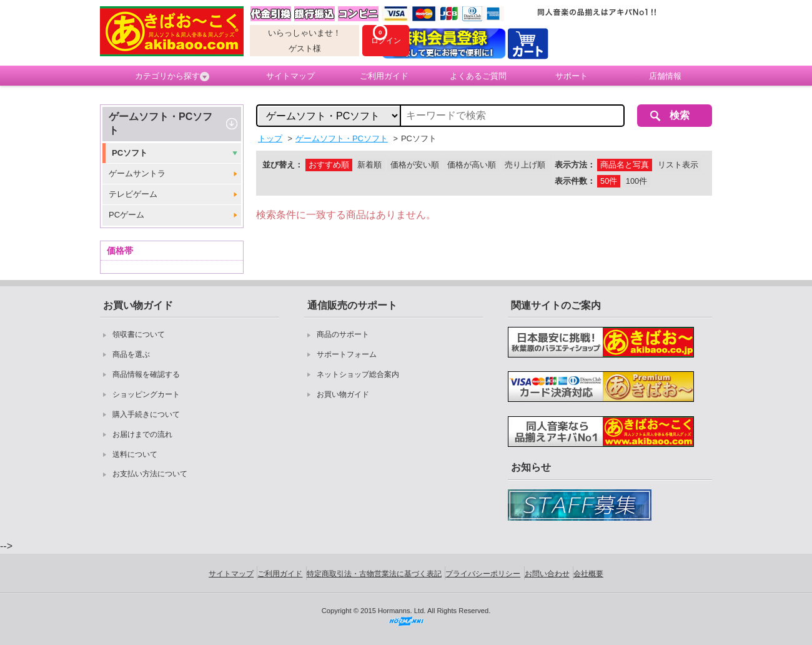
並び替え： (283, 165)
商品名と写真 (625, 165)
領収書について (139, 334)
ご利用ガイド (384, 76)
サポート (572, 76)
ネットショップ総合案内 (358, 374)
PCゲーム (126, 215)
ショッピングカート (146, 394)
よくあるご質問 (478, 76)
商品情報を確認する (146, 374)
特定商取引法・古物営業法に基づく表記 (374, 574)
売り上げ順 (525, 165)
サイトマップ (290, 76)
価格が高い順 (472, 165)
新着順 (369, 165)
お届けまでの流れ (142, 434)
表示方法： (575, 165)
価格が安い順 (415, 165)
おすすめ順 (329, 165)
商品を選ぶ (131, 354)
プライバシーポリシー (483, 574)
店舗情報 (665, 76)
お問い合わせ (547, 574)
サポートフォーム (347, 354)
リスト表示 (678, 165)
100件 (636, 181)
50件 (609, 181)
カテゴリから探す (172, 76)
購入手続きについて (146, 414)
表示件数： (575, 181)
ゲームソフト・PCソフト (161, 123)
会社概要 (588, 574)
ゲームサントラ (137, 173)
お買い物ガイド (343, 394)
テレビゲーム (133, 194)
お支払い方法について (150, 474)
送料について (135, 454)
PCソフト (130, 153)
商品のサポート (343, 334)
